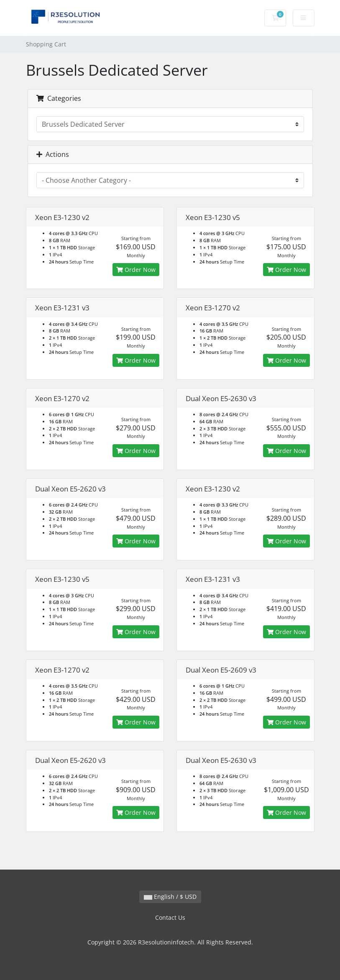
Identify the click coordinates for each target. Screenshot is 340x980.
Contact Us (170, 917)
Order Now (136, 270)
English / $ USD (170, 897)
